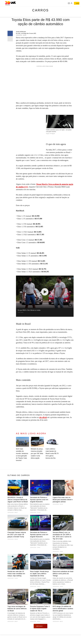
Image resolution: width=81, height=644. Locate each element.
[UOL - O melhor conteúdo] (10, 3)
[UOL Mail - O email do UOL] (69, 3)
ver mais (40, 626)
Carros (40, 10)
